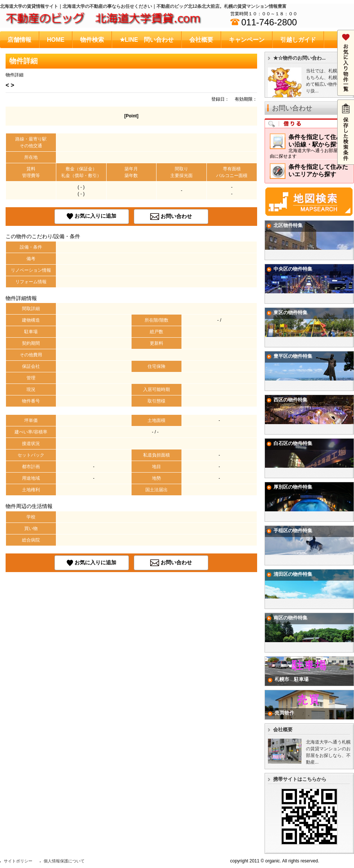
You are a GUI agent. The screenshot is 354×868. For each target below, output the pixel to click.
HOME (56, 40)
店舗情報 (19, 40)
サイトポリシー (18, 861)
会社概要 (201, 40)
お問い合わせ (176, 216)
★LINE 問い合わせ (147, 40)
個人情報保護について (64, 861)
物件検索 (92, 40)
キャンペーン (247, 40)
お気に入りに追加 (95, 216)
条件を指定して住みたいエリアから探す (309, 173)
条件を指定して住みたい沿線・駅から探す (309, 146)
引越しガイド (298, 40)
